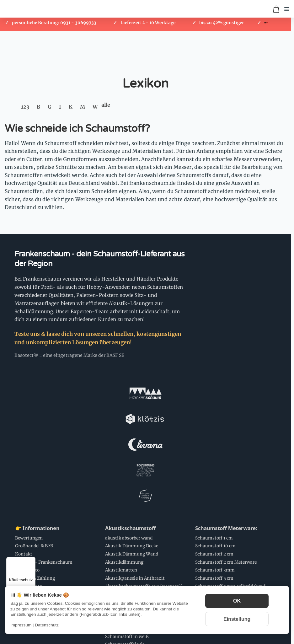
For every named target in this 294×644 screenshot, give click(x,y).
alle (106, 105)
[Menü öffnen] (287, 9)
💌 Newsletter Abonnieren (138, 562)
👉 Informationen (37, 428)
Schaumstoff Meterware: (226, 428)
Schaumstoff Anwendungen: (51, 562)
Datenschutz (47, 625)
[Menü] (32, 561)
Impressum (21, 625)
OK (237, 601)
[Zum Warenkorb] (276, 9)
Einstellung (237, 619)
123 (25, 107)
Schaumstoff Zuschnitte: (136, 502)
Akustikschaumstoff (130, 428)
